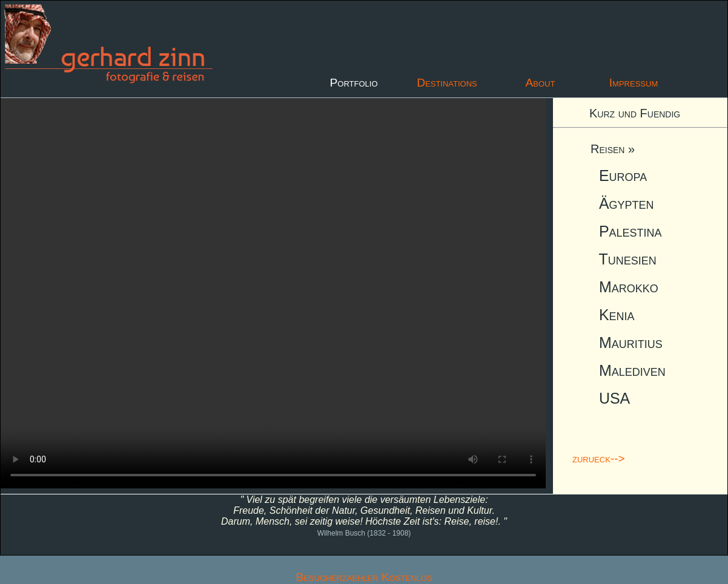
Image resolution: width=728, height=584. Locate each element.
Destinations (447, 83)
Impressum (634, 83)
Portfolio (353, 83)
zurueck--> (599, 458)
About (541, 83)
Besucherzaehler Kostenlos (364, 577)
